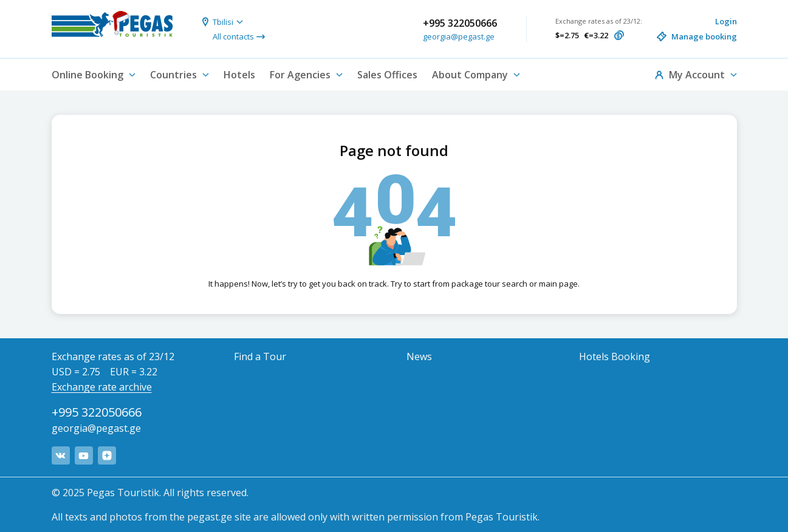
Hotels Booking (615, 356)
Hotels (239, 75)
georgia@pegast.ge (459, 36)
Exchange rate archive (102, 387)
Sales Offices (387, 75)
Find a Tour (260, 356)
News (419, 356)
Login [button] (726, 21)
